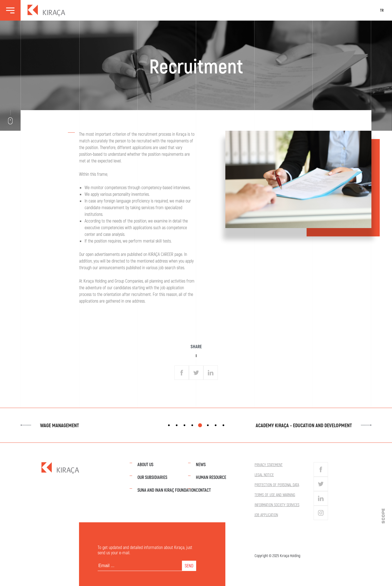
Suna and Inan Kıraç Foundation (167, 490)
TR (382, 10)
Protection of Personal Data (277, 485)
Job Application (266, 515)
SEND (189, 566)
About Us (145, 464)
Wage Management (50, 425)
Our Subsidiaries (152, 477)
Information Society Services (277, 505)
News (201, 464)
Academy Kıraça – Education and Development (314, 425)
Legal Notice (264, 475)
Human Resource (211, 477)
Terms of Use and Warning (275, 495)
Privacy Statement (269, 465)
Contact (203, 490)
